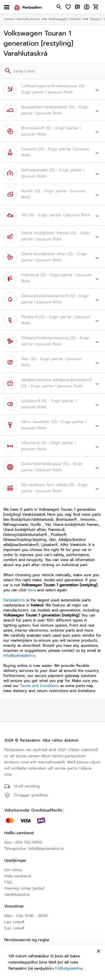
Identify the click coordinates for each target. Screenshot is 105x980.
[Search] (7, 71)
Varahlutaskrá (17, 895)
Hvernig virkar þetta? (25, 888)
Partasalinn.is (14, 600)
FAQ (8, 882)
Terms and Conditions (39, 686)
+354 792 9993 (28, 842)
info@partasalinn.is (19, 656)
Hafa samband (18, 876)
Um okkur (13, 870)
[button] (53, 89)
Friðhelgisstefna (69, 968)
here (32, 590)
